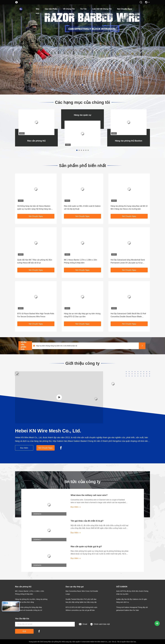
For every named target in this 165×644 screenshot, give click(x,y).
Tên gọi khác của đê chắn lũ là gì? (87, 521)
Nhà (38, 9)
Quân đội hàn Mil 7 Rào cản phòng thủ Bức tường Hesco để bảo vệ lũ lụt (35, 261)
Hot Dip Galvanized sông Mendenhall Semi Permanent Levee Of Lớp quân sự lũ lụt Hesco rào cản (128, 262)
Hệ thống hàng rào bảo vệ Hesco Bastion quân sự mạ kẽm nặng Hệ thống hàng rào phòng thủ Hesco (34, 208)
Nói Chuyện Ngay (125, 9)
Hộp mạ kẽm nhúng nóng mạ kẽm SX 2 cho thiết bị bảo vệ (56, 346)
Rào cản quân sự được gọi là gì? (86, 547)
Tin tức (84, 9)
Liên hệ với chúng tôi (102, 9)
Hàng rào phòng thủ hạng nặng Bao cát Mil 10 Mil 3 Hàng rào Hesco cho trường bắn (129, 207)
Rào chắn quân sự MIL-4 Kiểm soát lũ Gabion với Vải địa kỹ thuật (82, 207)
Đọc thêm (24, 448)
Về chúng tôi (69, 9)
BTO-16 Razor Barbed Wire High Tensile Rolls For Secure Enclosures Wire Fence (36, 315)
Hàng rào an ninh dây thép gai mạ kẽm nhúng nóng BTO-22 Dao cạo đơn (82, 315)
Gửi (24, 631)
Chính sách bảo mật (100, 624)
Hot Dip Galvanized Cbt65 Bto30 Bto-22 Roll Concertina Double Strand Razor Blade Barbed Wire (128, 315)
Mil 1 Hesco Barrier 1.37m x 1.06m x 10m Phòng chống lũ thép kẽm (80, 261)
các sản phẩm (51, 9)
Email (83, 624)
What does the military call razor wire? (89, 495)
